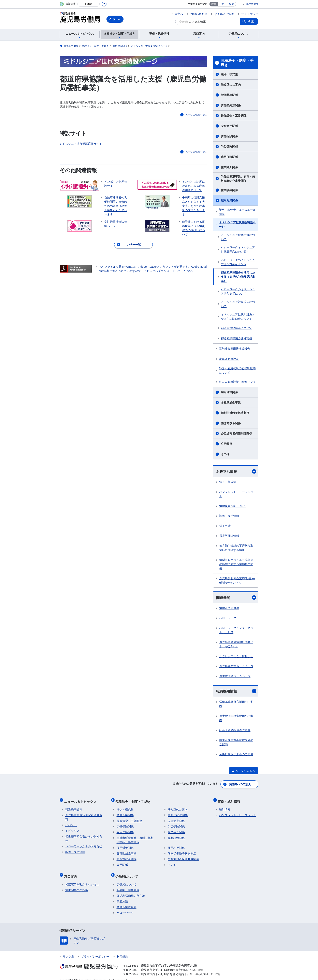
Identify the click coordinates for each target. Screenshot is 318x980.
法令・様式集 (229, 74)
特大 (232, 4)
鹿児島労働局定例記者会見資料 (84, 814)
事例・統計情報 (230, 800)
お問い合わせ (199, 14)
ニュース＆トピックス (82, 800)
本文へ (179, 14)
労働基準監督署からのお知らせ (84, 836)
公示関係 (227, 444)
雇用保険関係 (229, 157)
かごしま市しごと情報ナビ (236, 657)
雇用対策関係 (229, 200)
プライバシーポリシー (95, 951)
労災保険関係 (229, 147)
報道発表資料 (74, 807)
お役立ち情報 (236, 471)
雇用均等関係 (229, 392)
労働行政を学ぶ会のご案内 (236, 755)
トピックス (72, 828)
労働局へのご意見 (240, 784)
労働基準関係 (229, 95)
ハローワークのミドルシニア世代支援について (238, 291)
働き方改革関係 (231, 423)
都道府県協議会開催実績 (236, 338)
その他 (225, 454)
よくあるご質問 (224, 14)
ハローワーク (228, 619)
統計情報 (225, 807)
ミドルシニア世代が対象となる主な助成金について (238, 317)
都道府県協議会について (236, 328)
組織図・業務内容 (128, 885)
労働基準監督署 (229, 609)
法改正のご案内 (231, 85)
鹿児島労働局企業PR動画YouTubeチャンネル (237, 581)
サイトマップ (250, 14)
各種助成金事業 (231, 403)
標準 (214, 4)
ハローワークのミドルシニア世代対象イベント (238, 262)
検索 (251, 21)
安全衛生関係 (229, 126)
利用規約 (122, 951)
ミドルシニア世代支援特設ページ (237, 224)
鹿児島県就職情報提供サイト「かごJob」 (236, 645)
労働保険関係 (229, 136)
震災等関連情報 (229, 536)
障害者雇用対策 (229, 359)
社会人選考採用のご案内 (235, 731)
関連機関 (236, 598)
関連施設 (122, 896)
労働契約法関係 (231, 105)
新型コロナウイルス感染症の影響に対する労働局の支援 (236, 564)
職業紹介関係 (229, 167)
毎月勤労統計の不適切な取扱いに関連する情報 (236, 548)
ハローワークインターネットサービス (236, 631)
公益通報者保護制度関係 (236, 434)
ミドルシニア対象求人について (238, 304)
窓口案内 (72, 872)
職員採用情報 (236, 692)
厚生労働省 (252, 4)
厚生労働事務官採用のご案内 (236, 719)
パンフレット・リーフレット (236, 494)
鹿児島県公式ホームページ (236, 667)
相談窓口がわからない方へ (82, 879)
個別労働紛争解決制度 (235, 413)
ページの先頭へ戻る (196, 115)
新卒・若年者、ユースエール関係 (237, 212)
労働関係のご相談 (77, 885)
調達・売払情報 (229, 516)
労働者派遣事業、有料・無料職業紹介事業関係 (238, 179)
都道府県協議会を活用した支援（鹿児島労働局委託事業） (238, 277)
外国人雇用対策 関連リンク (237, 382)
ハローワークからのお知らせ (84, 844)
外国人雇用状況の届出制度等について (237, 370)
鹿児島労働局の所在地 (131, 890)
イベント (71, 822)
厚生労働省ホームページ (235, 677)
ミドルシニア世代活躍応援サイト (81, 144)
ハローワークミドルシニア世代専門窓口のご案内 (238, 250)
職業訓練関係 (229, 190)
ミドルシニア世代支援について (238, 237)
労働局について (128, 872)
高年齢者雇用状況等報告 (234, 349)
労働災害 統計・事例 (232, 506)
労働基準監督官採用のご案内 (236, 705)
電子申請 (225, 526)
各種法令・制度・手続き (237, 63)
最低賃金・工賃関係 (234, 116)
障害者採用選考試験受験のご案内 (236, 743)
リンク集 (68, 951)
